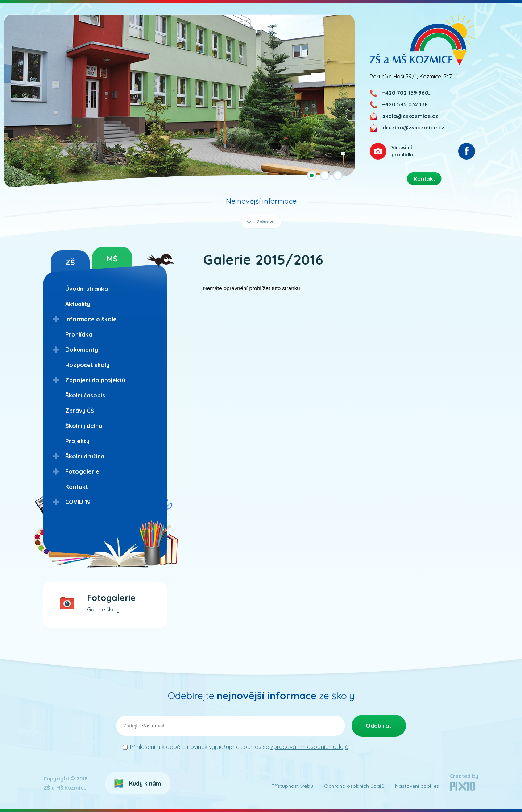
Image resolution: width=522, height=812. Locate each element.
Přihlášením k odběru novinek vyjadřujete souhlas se (239, 747)
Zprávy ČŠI (80, 411)
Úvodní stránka (87, 289)
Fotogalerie (82, 471)
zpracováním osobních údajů (309, 747)
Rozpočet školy (87, 365)
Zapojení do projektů (95, 380)
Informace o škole (91, 319)
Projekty (77, 441)
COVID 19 (78, 502)
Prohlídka (79, 334)
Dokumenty (82, 350)
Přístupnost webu (292, 786)
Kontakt (77, 487)
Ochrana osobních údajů (354, 786)
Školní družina (85, 456)
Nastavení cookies (417, 786)
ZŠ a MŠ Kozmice (423, 40)
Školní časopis (85, 395)
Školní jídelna (84, 426)
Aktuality (78, 304)
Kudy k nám (145, 783)
